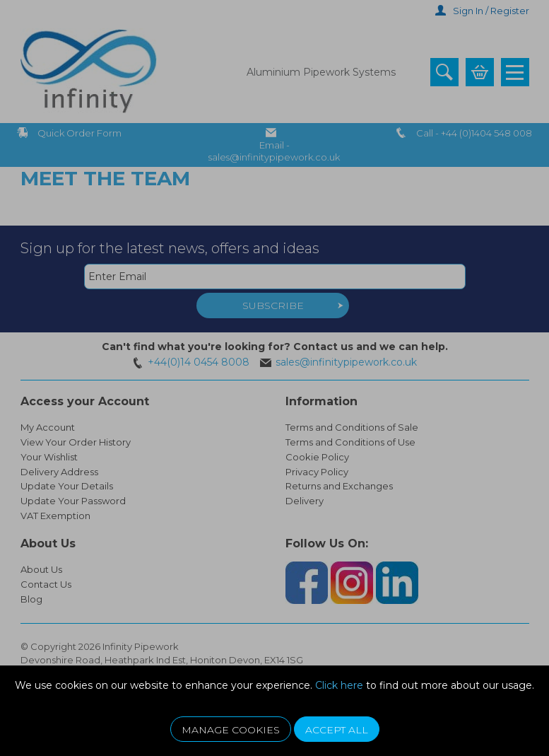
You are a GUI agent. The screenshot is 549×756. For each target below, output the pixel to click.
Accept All (337, 730)
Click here (339, 685)
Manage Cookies (231, 730)
